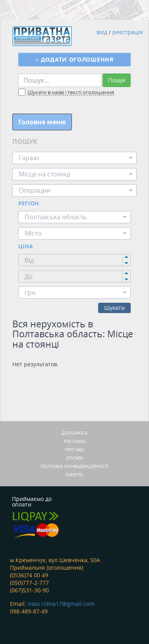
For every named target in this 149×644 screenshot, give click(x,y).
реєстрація (128, 32)
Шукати (114, 308)
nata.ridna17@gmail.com (61, 604)
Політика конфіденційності (75, 466)
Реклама (74, 441)
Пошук (117, 80)
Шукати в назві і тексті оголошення (71, 93)
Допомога (75, 433)
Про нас (75, 450)
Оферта (75, 475)
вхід (102, 32)
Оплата (75, 458)
